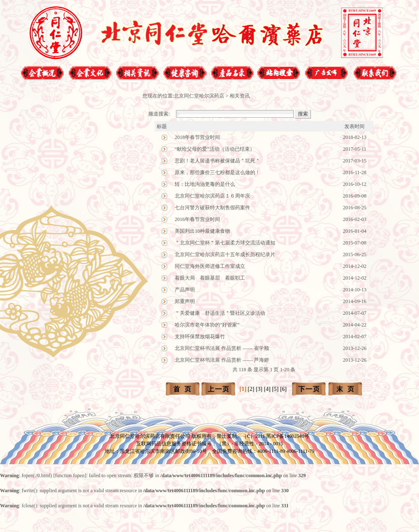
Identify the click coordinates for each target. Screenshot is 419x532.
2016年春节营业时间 (197, 219)
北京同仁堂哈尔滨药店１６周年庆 (212, 196)
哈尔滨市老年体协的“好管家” (207, 325)
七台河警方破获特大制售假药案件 (212, 208)
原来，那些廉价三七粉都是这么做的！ (217, 172)
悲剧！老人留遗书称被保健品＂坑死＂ (217, 161)
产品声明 (185, 290)
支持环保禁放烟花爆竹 (200, 337)
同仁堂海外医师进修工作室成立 (210, 266)
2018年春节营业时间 (197, 137)
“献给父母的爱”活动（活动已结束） (215, 149)
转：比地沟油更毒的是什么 (205, 184)
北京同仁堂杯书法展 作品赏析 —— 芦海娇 (222, 360)
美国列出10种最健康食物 (202, 231)
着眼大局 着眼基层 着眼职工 (210, 278)
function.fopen (70, 475)
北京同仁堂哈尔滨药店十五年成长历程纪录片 (225, 254)
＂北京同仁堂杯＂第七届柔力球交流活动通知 (225, 243)
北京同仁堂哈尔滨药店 (199, 96)
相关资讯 (240, 96)
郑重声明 (185, 301)
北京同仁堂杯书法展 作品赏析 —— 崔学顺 (222, 348)
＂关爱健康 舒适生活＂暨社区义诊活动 (220, 313)
